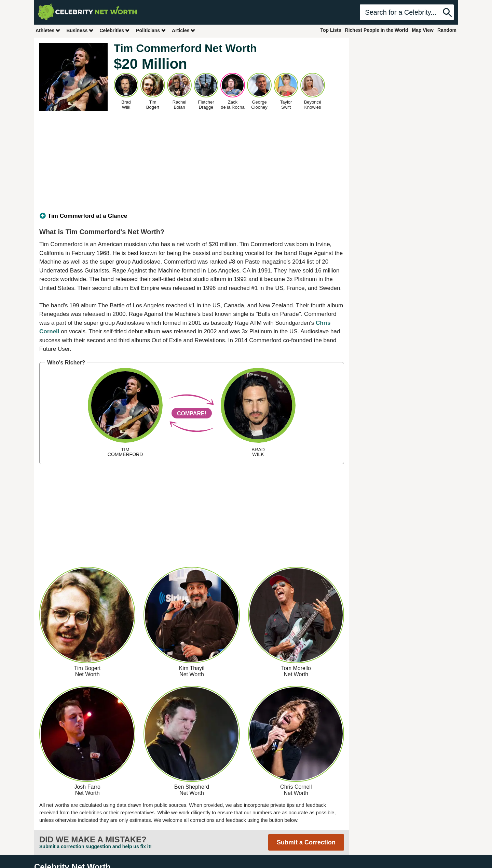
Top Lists (331, 30)
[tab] (192, 216)
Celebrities (115, 30)
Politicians (151, 30)
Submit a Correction (306, 842)
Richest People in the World (377, 30)
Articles (184, 30)
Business (80, 30)
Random (447, 30)
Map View (423, 30)
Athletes (48, 30)
